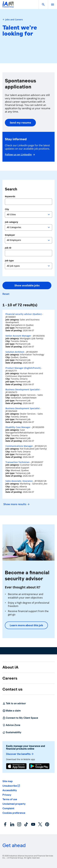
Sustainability (12, 732)
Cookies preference (14, 813)
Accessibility (10, 790)
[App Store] (16, 766)
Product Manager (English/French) (23, 368)
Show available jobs (27, 285)
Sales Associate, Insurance (19, 481)
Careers (10, 678)
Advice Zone (11, 725)
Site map (8, 781)
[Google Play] (39, 766)
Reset (6, 294)
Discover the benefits (20, 754)
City (7, 209)
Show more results (16, 504)
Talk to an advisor (14, 703)
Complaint (8, 808)
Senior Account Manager (18, 336)
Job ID (8, 248)
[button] (43, 5)
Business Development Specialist (23, 389)
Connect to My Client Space (20, 718)
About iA (10, 667)
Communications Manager (19, 446)
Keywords (10, 196)
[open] (52, 5)
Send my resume (20, 123)
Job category (11, 222)
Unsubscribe (10, 786)
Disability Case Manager (18, 427)
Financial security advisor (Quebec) (24, 314)
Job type (9, 261)
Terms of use (10, 799)
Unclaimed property (14, 804)
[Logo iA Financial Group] (8, 6)
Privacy (7, 795)
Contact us (12, 689)
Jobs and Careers (13, 20)
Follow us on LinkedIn (20, 155)
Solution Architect (15, 352)
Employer (10, 235)
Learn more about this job (26, 625)
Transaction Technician (17, 462)
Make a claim (12, 711)
